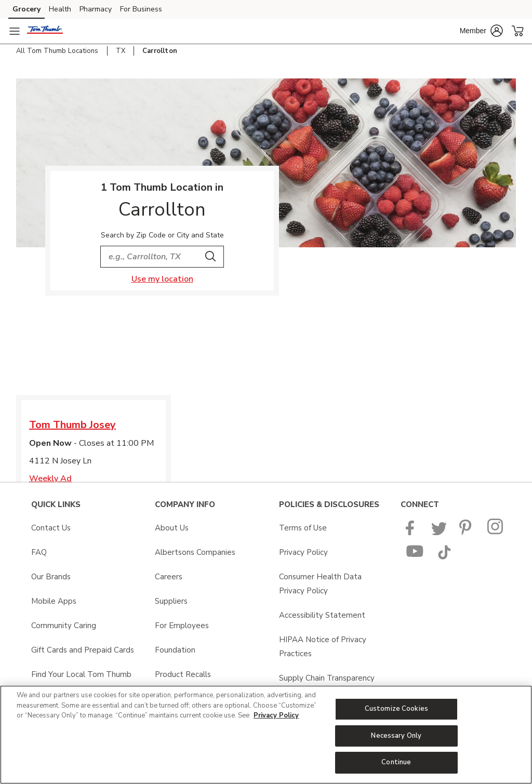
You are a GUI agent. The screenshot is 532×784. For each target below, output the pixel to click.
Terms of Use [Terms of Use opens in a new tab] (303, 528)
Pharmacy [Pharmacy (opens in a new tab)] (96, 9)
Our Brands (51, 577)
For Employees (182, 626)
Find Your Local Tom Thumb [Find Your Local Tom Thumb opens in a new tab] (81, 674)
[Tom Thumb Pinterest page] (467, 533)
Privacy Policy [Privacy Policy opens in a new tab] (303, 552)
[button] (481, 31)
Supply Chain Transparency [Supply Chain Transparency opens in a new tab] (327, 678)
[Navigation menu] (15, 31)
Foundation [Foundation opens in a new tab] (175, 650)
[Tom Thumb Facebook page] (412, 533)
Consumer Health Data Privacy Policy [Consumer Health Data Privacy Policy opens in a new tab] (320, 584)
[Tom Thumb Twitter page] (439, 533)
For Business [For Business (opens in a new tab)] (141, 9)
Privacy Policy (276, 715)
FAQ (39, 552)
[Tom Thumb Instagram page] (496, 533)
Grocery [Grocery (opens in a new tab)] (26, 9)
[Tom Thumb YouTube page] (415, 557)
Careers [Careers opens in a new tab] (169, 577)
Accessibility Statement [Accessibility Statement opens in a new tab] (322, 615)
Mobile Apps (54, 601)
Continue (396, 762)
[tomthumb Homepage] (45, 31)
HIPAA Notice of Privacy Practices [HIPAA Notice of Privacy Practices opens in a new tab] (323, 647)
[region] (266, 735)
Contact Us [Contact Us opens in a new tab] (51, 528)
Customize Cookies (396, 709)
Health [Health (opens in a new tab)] (60, 9)
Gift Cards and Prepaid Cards (83, 650)
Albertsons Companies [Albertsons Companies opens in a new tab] (195, 552)
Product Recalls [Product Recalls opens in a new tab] (183, 674)
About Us (172, 528)
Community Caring (64, 626)
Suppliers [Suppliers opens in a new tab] (171, 601)
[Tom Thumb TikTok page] (444, 557)
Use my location (162, 279)
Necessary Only (396, 736)
